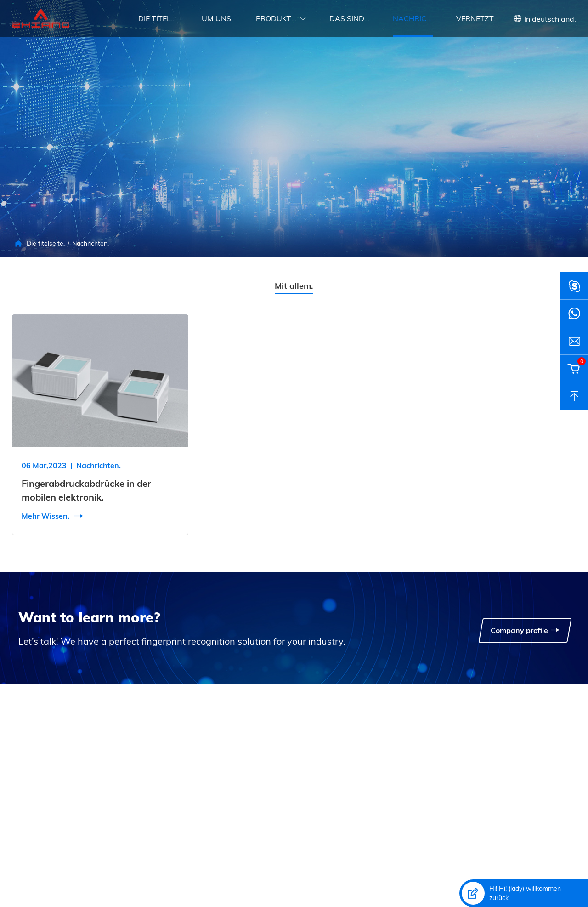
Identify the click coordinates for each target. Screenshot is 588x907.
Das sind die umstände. (350, 18)
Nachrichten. (413, 18)
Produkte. (276, 18)
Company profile (525, 630)
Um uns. (217, 18)
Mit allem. (294, 286)
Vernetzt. (476, 18)
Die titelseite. (158, 18)
